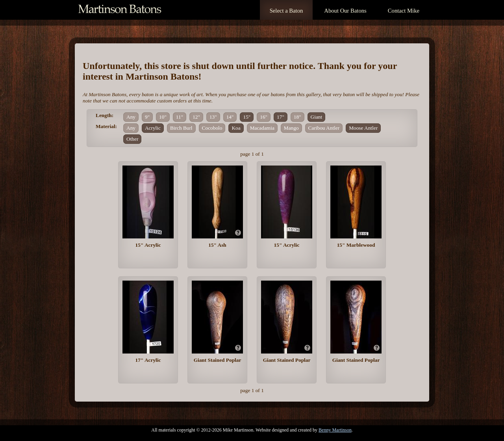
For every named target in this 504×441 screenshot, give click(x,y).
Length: (105, 115)
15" (247, 117)
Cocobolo (212, 128)
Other (132, 139)
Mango (291, 128)
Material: (106, 126)
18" (297, 117)
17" (281, 117)
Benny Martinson (335, 430)
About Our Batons (345, 11)
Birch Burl (181, 128)
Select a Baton (286, 11)
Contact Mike (404, 11)
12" (196, 117)
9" (147, 117)
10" (163, 117)
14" (230, 117)
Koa (236, 128)
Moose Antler (363, 128)
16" (264, 117)
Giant (317, 117)
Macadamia (262, 128)
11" (180, 117)
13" (213, 117)
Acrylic (153, 128)
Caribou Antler (324, 128)
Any (131, 117)
